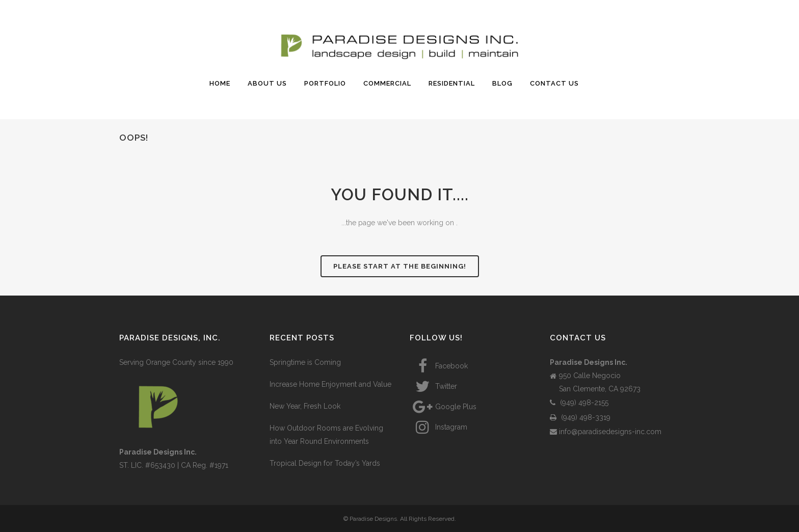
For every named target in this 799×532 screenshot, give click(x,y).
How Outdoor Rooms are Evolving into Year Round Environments (326, 435)
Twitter (433, 386)
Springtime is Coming (305, 362)
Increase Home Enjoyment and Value (330, 384)
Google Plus (443, 407)
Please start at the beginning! (400, 266)
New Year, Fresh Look (305, 406)
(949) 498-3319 (580, 417)
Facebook (439, 366)
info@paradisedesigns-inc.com (606, 432)
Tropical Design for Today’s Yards (325, 463)
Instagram (438, 427)
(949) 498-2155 (579, 403)
